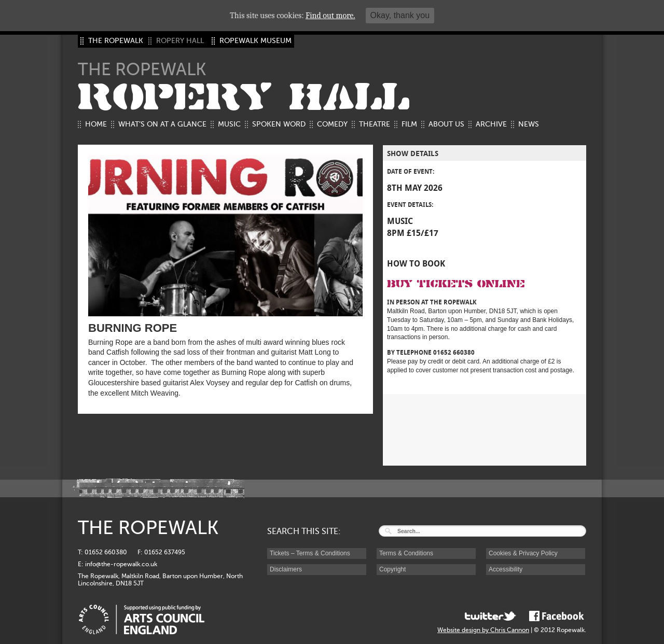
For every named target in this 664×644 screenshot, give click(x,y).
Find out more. (330, 16)
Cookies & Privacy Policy (523, 553)
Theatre (375, 124)
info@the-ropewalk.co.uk (121, 564)
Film (409, 124)
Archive (491, 124)
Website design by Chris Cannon (483, 630)
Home (96, 124)
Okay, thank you (400, 15)
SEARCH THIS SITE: (304, 531)
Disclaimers (286, 569)
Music (229, 124)
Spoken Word (279, 124)
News (529, 124)
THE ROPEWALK (116, 41)
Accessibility (506, 569)
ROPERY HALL (244, 97)
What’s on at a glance (162, 124)
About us (446, 124)
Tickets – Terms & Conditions (310, 553)
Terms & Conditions (406, 553)
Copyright (392, 569)
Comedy (332, 124)
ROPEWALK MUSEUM (255, 41)
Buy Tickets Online (456, 284)
